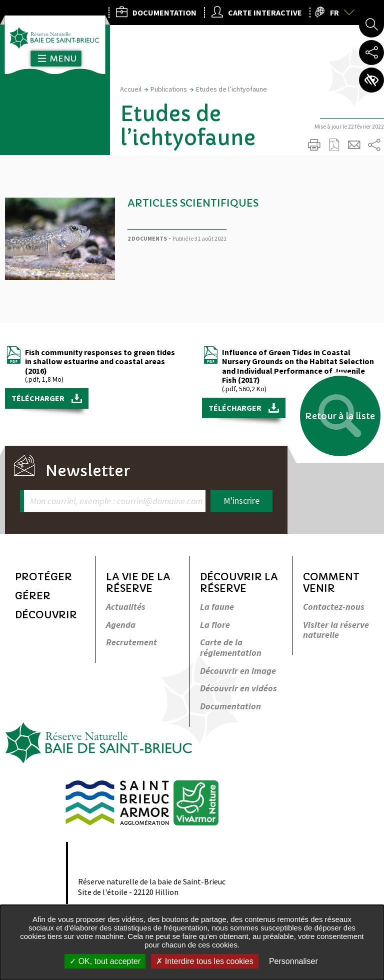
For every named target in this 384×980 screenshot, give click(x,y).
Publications (169, 89)
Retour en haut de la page (362, 503)
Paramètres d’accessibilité (371, 80)
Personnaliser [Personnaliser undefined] (293, 961)
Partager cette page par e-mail (354, 145)
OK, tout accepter (105, 961)
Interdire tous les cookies (204, 961)
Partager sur (374, 145)
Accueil (131, 89)
